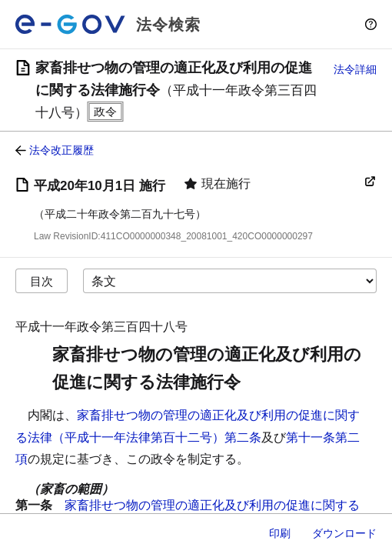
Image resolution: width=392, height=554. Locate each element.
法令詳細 (355, 69)
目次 (42, 281)
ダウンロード (344, 533)
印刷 (280, 533)
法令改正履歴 (61, 150)
